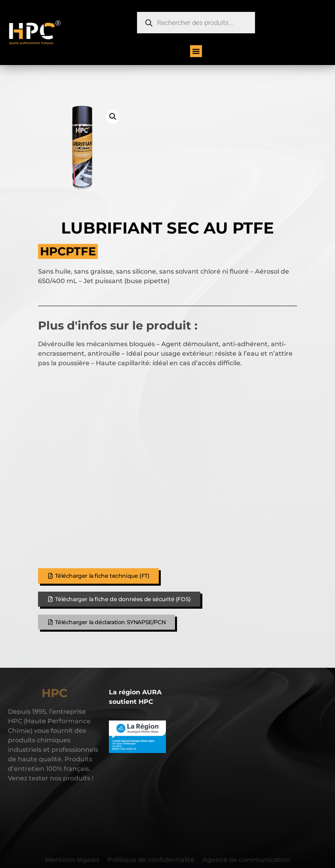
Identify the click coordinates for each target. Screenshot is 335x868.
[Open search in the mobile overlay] (196, 23)
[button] (196, 51)
